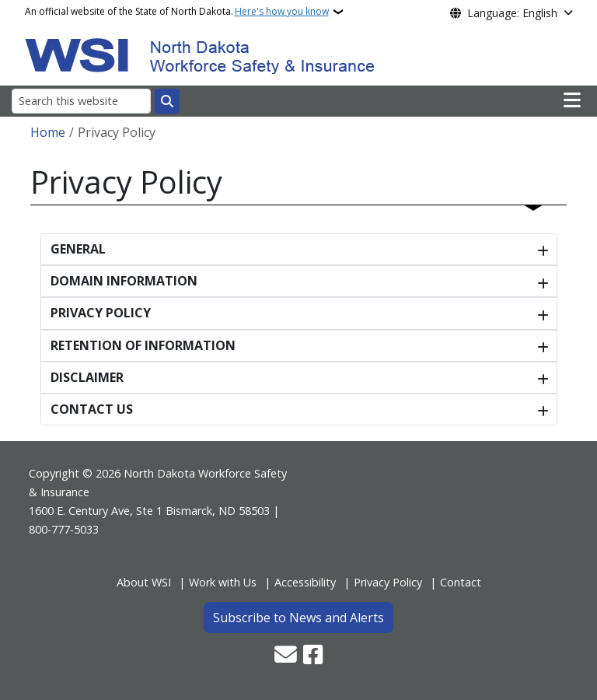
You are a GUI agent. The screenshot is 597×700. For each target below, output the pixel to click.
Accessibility (305, 582)
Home (48, 132)
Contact (461, 582)
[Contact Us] (286, 656)
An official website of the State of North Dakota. (177, 12)
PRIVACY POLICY (101, 313)
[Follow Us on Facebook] (313, 656)
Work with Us (223, 582)
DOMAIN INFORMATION (124, 281)
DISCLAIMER (87, 377)
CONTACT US (92, 409)
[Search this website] (81, 101)
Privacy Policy (388, 582)
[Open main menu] (572, 100)
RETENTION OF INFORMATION (143, 345)
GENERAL (78, 249)
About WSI (144, 582)
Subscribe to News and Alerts (298, 618)
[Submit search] (167, 101)
